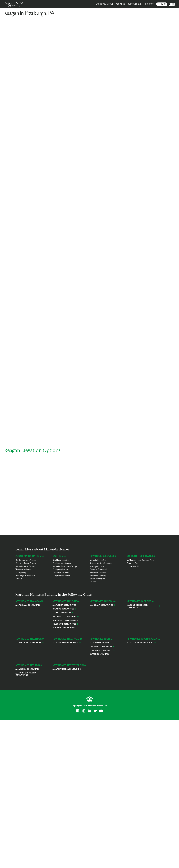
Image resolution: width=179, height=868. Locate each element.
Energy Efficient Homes (62, 576)
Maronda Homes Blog (98, 560)
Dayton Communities (99, 654)
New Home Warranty (98, 573)
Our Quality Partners (61, 569)
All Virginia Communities (27, 669)
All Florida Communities (64, 605)
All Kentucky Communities (28, 643)
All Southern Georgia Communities (137, 606)
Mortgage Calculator (98, 566)
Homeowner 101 (133, 566)
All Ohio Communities (100, 643)
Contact (149, 4)
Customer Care (135, 4)
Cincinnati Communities (101, 647)
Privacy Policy (21, 573)
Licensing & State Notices (25, 576)
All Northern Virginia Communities (26, 674)
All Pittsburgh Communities (140, 643)
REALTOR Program (97, 579)
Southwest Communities (64, 617)
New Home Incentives (61, 560)
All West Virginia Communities (67, 669)
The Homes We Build (61, 573)
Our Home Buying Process (26, 563)
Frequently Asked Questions (101, 563)
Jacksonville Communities (65, 620)
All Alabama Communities (28, 605)
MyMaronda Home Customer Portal (141, 560)
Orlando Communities (63, 609)
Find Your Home (104, 4)
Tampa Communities (62, 613)
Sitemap (93, 582)
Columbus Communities (101, 650)
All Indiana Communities (101, 605)
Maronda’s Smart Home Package (65, 566)
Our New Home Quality (62, 563)
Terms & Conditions (23, 569)
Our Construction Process (26, 560)
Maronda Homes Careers (25, 566)
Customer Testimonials (99, 569)
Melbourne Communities (64, 624)
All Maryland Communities (65, 643)
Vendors (19, 579)
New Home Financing (98, 576)
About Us (120, 4)
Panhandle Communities (64, 628)
